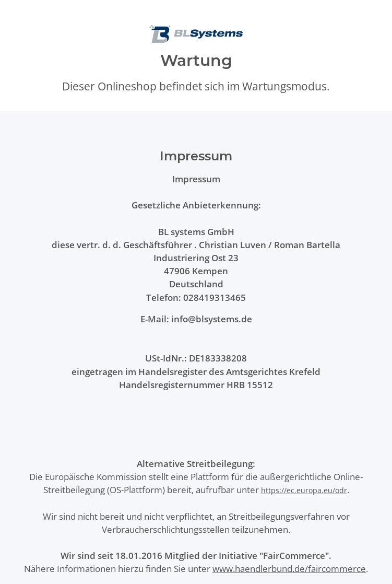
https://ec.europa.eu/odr (304, 490)
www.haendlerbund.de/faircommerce (289, 569)
